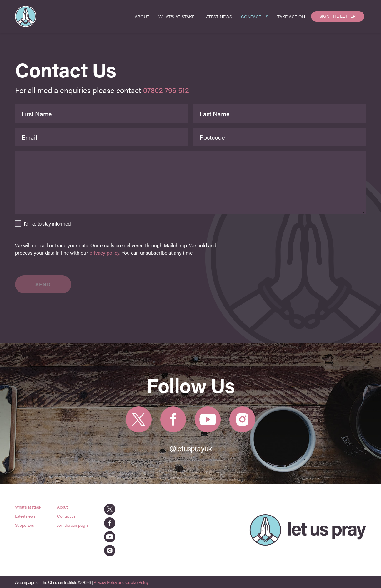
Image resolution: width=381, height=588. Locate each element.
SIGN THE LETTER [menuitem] (338, 16)
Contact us (66, 516)
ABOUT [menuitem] (142, 17)
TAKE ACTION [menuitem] (291, 17)
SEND (43, 284)
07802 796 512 (166, 90)
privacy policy (104, 253)
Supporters (24, 525)
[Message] (190, 182)
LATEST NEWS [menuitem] (218, 17)
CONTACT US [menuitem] (255, 17)
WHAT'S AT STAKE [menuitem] (176, 17)
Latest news (25, 516)
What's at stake (28, 507)
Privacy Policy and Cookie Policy (121, 582)
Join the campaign (72, 525)
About (62, 507)
